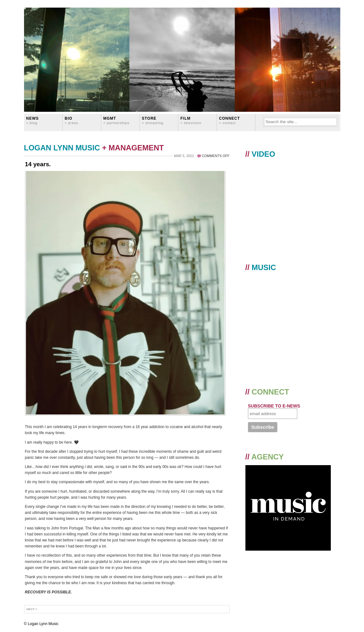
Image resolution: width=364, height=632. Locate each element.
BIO (72, 120)
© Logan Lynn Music (41, 624)
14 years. (38, 164)
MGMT (117, 120)
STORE (153, 120)
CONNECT (230, 120)
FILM (191, 120)
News (33, 120)
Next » (32, 609)
